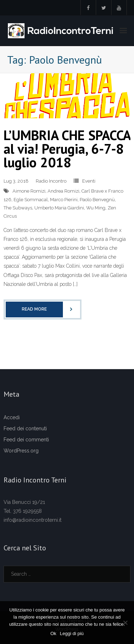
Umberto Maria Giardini (59, 208)
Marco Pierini (64, 200)
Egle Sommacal (31, 200)
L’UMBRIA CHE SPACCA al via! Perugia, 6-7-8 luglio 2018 (67, 148)
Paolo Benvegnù (97, 200)
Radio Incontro (51, 181)
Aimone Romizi (29, 191)
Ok (53, 633)
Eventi (89, 181)
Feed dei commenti (26, 440)
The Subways (18, 208)
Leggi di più (72, 633)
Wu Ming (96, 208)
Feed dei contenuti (25, 428)
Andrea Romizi (63, 191)
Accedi (12, 417)
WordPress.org (21, 451)
